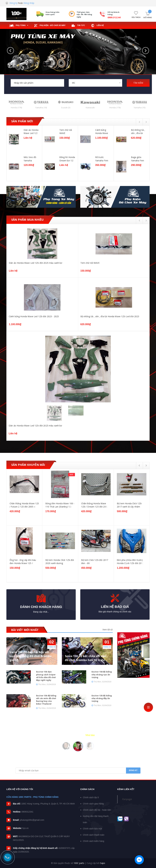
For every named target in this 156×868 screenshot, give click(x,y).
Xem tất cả (107, 630)
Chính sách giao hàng (93, 804)
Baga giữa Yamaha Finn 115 (138, 159)
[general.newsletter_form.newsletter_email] (78, 771)
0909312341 (27, 812)
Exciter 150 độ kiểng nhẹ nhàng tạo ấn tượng (102, 674)
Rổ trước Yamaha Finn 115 (102, 159)
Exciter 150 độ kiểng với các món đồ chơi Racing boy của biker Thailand (46, 700)
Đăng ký (14, 3)
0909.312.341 (114, 17)
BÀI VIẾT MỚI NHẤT (25, 630)
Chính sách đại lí (91, 797)
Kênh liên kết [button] (126, 789)
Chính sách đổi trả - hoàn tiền (97, 810)
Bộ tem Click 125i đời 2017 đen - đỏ (95, 562)
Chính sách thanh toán (94, 835)
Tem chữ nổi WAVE (66, 132)
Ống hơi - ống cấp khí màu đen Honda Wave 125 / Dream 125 (23, 562)
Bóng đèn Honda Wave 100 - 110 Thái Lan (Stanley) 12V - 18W (60, 505)
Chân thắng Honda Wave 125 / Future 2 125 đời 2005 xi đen (24, 505)
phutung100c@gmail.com (32, 820)
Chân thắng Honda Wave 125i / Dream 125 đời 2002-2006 (95, 505)
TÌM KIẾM (138, 83)
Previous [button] (139, 122)
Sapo (103, 863)
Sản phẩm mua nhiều (27, 220)
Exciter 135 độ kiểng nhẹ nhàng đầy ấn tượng (102, 698)
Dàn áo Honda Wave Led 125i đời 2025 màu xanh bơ (31, 132)
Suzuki (66, 108)
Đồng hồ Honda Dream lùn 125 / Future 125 (67, 159)
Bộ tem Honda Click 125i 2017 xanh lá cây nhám (129, 505)
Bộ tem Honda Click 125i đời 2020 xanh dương (60, 562)
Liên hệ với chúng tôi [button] (20, 789)
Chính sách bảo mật (92, 829)
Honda (16, 108)
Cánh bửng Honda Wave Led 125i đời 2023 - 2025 (102, 132)
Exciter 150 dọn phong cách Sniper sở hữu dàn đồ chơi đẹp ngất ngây (46, 676)
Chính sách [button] (87, 789)
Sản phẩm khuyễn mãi (28, 465)
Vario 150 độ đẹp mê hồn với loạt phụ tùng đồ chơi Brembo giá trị (31, 656)
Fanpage (127, 799)
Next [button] (146, 122)
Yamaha (41, 108)
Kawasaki (90, 108)
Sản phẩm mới (22, 121)
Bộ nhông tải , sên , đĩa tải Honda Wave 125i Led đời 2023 (138, 132)
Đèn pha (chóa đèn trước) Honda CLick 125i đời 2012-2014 (131, 562)
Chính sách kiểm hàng (94, 841)
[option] (78, 154)
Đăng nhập (29, 3)
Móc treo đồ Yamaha (30, 159)
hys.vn (25, 828)
